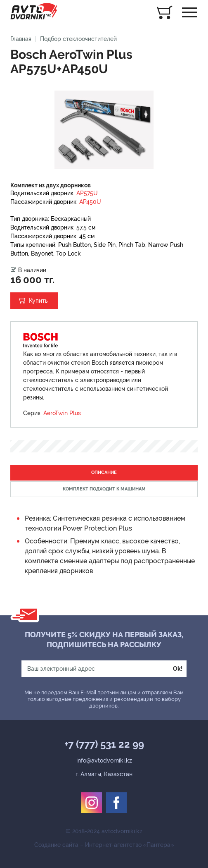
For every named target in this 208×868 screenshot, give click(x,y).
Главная (21, 39)
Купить (38, 301)
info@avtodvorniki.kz (104, 760)
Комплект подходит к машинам (104, 489)
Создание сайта (56, 845)
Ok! (178, 669)
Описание (104, 472)
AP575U (87, 193)
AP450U (90, 202)
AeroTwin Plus (62, 413)
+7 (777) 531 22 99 (104, 744)
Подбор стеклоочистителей (78, 39)
